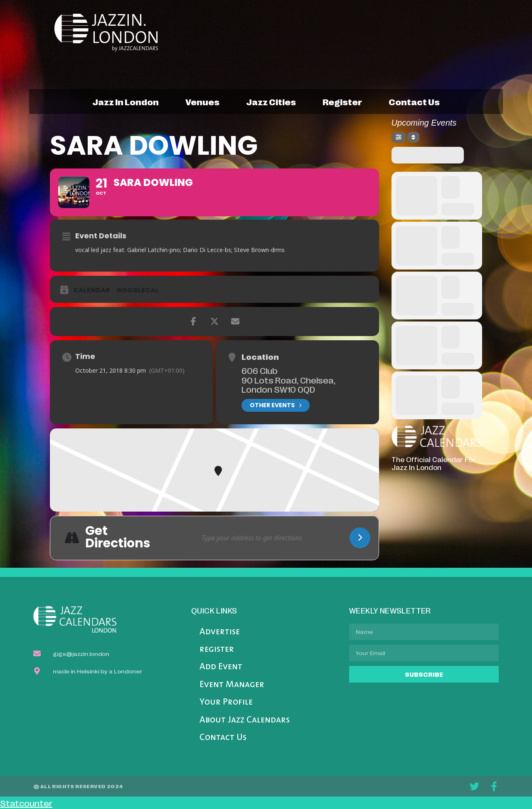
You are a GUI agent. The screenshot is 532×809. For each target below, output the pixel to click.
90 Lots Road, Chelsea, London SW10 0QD (288, 385)
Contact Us (223, 738)
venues (202, 101)
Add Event (221, 667)
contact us (414, 101)
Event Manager (232, 685)
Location (260, 356)
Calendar (92, 290)
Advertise (220, 632)
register (342, 101)
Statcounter (26, 803)
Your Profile (226, 702)
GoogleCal (138, 290)
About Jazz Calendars (245, 720)
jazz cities (271, 101)
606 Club (260, 370)
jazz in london (126, 101)
